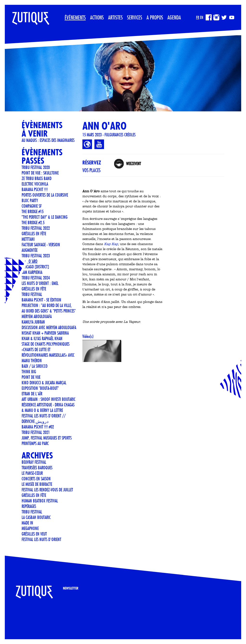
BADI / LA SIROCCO (35, 366)
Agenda (174, 17)
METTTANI (28, 239)
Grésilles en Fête (34, 234)
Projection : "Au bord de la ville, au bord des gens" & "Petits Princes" (49, 308)
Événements (75, 17)
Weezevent (133, 164)
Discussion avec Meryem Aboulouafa (49, 327)
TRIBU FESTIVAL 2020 (36, 167)
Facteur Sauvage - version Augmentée (41, 247)
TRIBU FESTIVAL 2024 (36, 278)
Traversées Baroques (37, 468)
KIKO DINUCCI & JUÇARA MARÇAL (44, 383)
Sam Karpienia (32, 272)
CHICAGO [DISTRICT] (35, 267)
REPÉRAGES (29, 506)
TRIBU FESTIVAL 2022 (36, 228)
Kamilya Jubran (33, 322)
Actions (97, 17)
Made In (27, 523)
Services (135, 17)
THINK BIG (29, 372)
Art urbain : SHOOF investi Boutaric (49, 399)
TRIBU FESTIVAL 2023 (36, 256)
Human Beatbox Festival (40, 501)
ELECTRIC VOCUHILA (35, 184)
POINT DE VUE (31, 377)
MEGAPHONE (30, 528)
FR (198, 17)
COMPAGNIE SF (32, 206)
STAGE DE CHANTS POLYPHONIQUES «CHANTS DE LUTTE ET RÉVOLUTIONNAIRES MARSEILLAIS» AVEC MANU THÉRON (48, 352)
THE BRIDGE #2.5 (33, 223)
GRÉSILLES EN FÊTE (34, 289)
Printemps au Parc (35, 443)
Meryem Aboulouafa (37, 316)
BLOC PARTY (30, 200)
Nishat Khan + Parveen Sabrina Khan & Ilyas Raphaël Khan (45, 336)
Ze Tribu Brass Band (37, 178)
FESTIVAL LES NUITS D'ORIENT (41, 539)
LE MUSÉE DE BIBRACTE (37, 484)
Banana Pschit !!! (35, 189)
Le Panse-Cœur (32, 473)
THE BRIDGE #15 (33, 211)
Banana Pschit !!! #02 (38, 427)
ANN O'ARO (30, 261)
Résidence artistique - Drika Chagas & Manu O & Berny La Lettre (48, 407)
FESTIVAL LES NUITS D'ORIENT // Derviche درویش (44, 418)
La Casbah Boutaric (36, 517)
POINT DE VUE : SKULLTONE (40, 173)
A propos (155, 17)
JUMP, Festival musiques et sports (47, 438)
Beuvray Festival (34, 462)
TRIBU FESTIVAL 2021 (36, 432)
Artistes (115, 17)
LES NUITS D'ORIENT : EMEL (40, 283)
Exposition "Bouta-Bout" (40, 388)
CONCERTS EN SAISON (36, 479)
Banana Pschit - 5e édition (41, 300)
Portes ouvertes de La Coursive (45, 195)
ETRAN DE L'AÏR (32, 394)
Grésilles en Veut (34, 534)
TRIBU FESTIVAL (32, 294)
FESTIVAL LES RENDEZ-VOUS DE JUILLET (47, 490)
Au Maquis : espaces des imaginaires (48, 140)
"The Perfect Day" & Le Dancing (45, 217)
